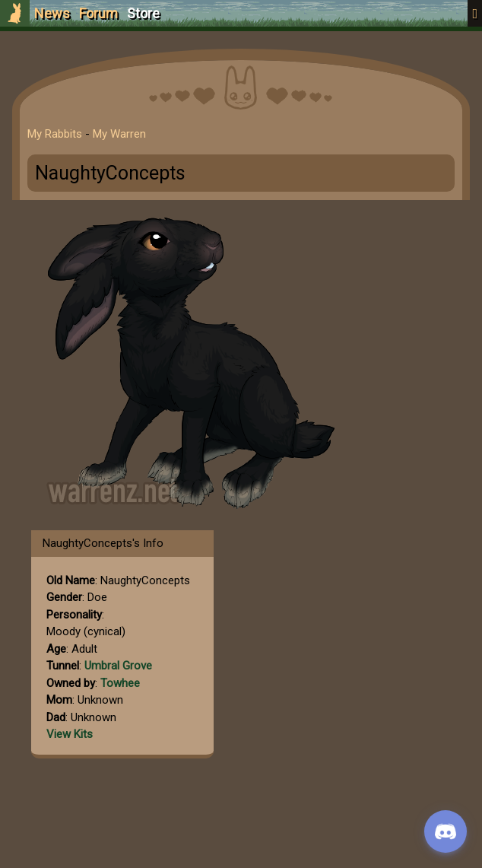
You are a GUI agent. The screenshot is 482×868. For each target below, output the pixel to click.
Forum (98, 13)
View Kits (70, 734)
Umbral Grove (118, 666)
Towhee (120, 683)
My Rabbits (55, 134)
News (52, 13)
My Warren (119, 134)
